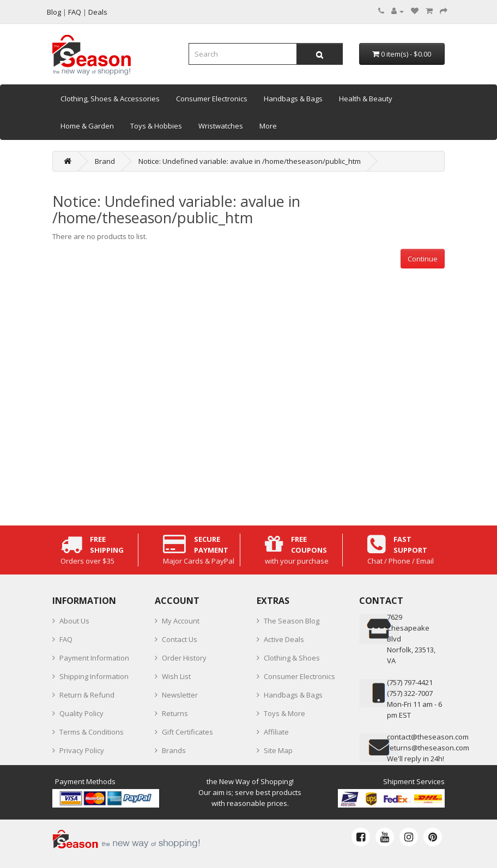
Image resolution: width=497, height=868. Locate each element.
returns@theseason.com (428, 748)
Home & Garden (87, 126)
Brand (105, 161)
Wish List (176, 676)
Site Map (278, 750)
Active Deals (284, 639)
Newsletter (180, 695)
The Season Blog (292, 621)
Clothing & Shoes (292, 658)
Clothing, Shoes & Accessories (110, 99)
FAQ (66, 639)
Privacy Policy (82, 750)
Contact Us (180, 639)
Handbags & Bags (293, 99)
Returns (175, 713)
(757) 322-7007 (410, 693)
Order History (184, 658)
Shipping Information (94, 676)
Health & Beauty (366, 99)
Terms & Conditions (92, 732)
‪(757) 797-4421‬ (410, 682)
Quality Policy (81, 713)
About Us (74, 621)
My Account (181, 621)
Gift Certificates (187, 732)
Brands (174, 750)
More (268, 126)
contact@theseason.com (428, 737)
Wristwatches (221, 126)
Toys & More (284, 713)
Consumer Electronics (212, 99)
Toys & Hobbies (156, 126)
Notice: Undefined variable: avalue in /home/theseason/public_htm (250, 161)
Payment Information (94, 658)
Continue (423, 259)
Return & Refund (87, 695)
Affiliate (276, 732)
